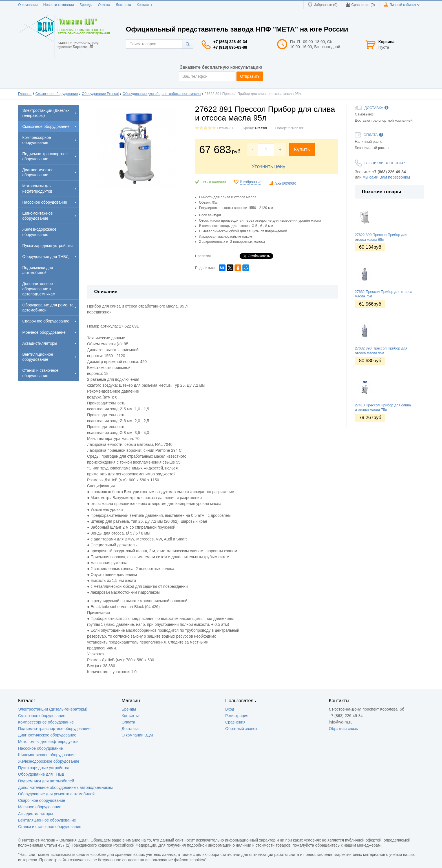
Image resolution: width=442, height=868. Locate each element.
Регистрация (237, 716)
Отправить (250, 76)
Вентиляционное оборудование (47, 820)
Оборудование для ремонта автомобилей (56, 794)
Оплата (104, 5)
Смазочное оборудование (57, 94)
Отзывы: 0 (226, 128)
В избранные (251, 182)
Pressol (261, 128)
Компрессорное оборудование (46, 722)
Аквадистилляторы (36, 814)
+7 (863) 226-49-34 (230, 42)
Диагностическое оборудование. (48, 735)
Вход (230, 709)
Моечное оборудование (40, 807)
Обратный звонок (241, 729)
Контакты (144, 5)
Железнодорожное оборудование (49, 761)
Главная (25, 94)
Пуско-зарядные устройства (44, 768)
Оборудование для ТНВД (41, 774)
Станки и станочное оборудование (50, 827)
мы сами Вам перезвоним (386, 177)
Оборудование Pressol (100, 94)
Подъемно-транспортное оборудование (54, 729)
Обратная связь (343, 729)
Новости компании (58, 5)
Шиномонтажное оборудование (47, 755)
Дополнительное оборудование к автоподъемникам (65, 787)
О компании (28, 5)
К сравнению (285, 182)
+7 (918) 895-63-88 (230, 47)
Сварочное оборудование (42, 800)
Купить (302, 150)
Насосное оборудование (40, 748)
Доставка (123, 5)
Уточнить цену (268, 166)
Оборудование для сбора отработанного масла (162, 94)
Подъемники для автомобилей (46, 781)
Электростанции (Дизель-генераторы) (53, 709)
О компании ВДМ (137, 735)
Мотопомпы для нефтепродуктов (48, 742)
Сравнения (235, 722)
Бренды (86, 5)
